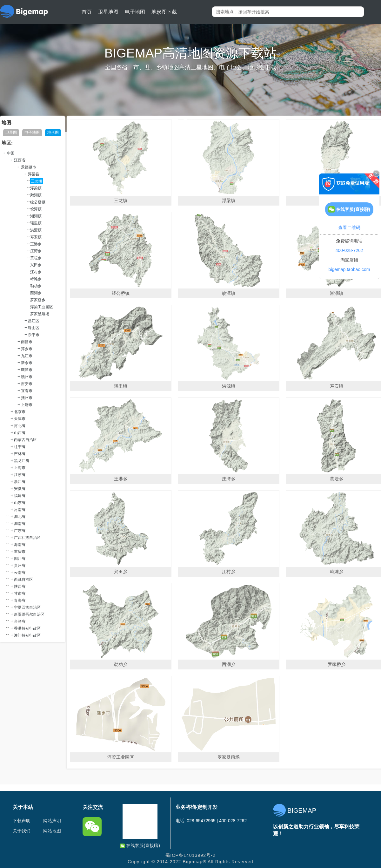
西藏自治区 (23, 580)
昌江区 (34, 321)
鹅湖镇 (36, 195)
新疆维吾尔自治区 (29, 614)
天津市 (20, 419)
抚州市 (27, 398)
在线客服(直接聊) (140, 846)
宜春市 (27, 391)
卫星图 (11, 132)
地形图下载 (164, 12)
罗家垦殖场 (40, 314)
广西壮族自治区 (27, 538)
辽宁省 (20, 447)
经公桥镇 (38, 202)
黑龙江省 (22, 461)
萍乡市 (27, 349)
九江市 (27, 356)
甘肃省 (20, 593)
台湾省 (20, 621)
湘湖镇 (36, 216)
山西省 (20, 433)
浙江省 (20, 482)
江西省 (20, 160)
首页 (87, 12)
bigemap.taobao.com (349, 269)
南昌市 (27, 342)
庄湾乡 (36, 251)
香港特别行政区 (27, 628)
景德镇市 (29, 167)
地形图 (53, 132)
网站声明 (52, 821)
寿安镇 (36, 237)
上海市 (20, 468)
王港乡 (36, 244)
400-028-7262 (349, 250)
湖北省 (20, 517)
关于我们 (22, 831)
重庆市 (20, 552)
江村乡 (36, 272)
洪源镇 (36, 230)
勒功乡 (36, 286)
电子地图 (135, 12)
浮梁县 (34, 174)
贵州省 (20, 566)
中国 (11, 153)
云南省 (20, 573)
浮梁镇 (36, 188)
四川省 (20, 559)
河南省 (20, 510)
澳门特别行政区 (27, 635)
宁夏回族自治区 (27, 607)
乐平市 (34, 335)
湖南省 (20, 524)
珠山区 (34, 328)
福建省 (20, 496)
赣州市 (27, 377)
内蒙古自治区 (25, 440)
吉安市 (27, 384)
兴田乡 (36, 265)
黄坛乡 (36, 258)
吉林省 (20, 454)
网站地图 (52, 831)
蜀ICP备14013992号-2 (190, 855)
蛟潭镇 (36, 209)
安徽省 (20, 489)
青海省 (20, 600)
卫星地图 (108, 12)
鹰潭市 (27, 370)
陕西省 (20, 587)
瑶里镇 (36, 223)
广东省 (20, 531)
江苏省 (20, 475)
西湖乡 (36, 293)
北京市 (20, 412)
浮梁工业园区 (42, 307)
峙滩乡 (36, 279)
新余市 (27, 363)
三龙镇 (37, 181)
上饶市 (27, 405)
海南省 (20, 545)
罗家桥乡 (38, 300)
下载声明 (22, 821)
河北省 (20, 426)
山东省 (20, 503)
